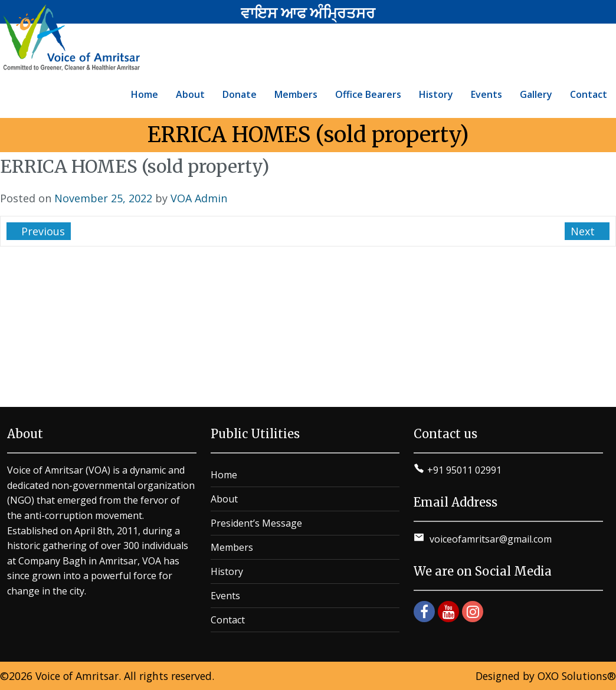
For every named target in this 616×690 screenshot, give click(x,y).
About (224, 499)
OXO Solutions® (577, 676)
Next (584, 231)
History (227, 571)
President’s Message (256, 523)
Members (232, 547)
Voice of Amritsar (77, 676)
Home (224, 475)
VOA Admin (199, 198)
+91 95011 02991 (464, 470)
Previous (42, 231)
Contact (228, 620)
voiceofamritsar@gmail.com (489, 539)
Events (225, 596)
